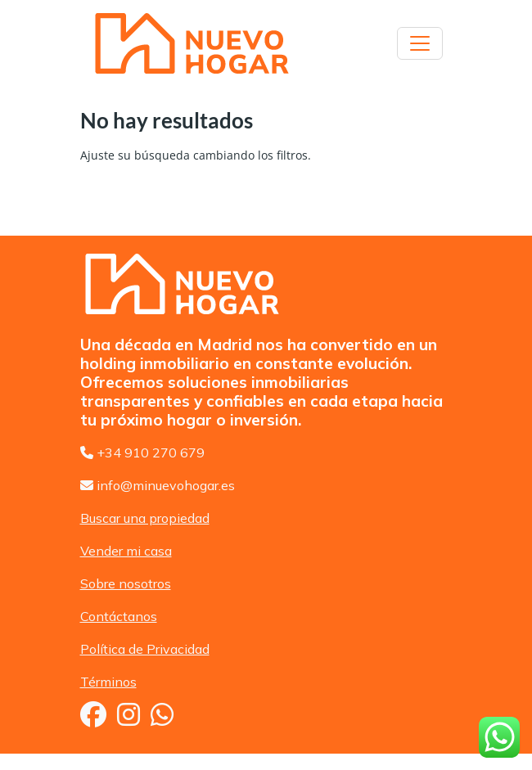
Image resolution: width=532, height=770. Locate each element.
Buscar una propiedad (145, 518)
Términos (108, 682)
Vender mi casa (126, 551)
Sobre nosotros (126, 583)
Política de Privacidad (145, 649)
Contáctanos (119, 616)
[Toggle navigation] (420, 43)
